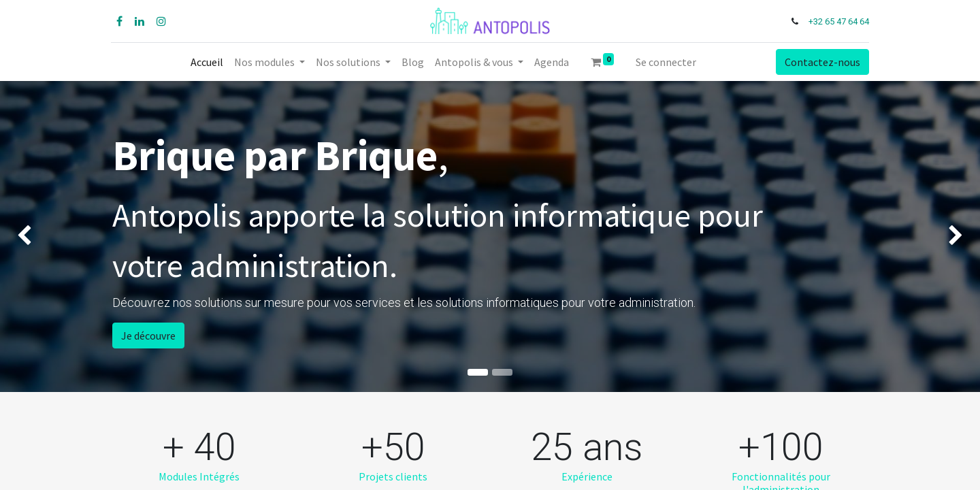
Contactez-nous (821, 62)
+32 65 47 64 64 (837, 21)
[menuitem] (207, 62)
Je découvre (148, 336)
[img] (39, 236)
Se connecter (666, 62)
